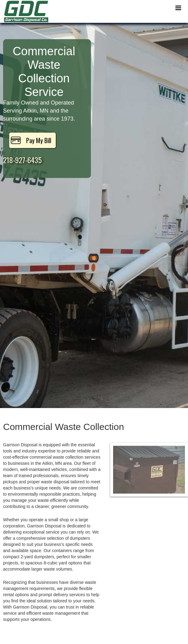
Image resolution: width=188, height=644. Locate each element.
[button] (178, 8)
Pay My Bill (39, 140)
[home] (25, 11)
